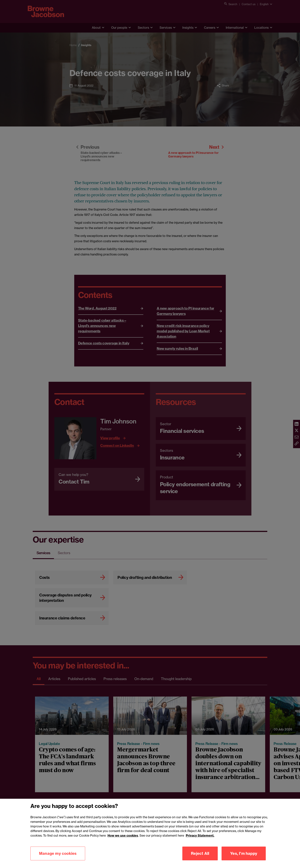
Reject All (200, 859)
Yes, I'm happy (244, 859)
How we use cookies (123, 841)
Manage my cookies (58, 859)
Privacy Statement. (200, 841)
